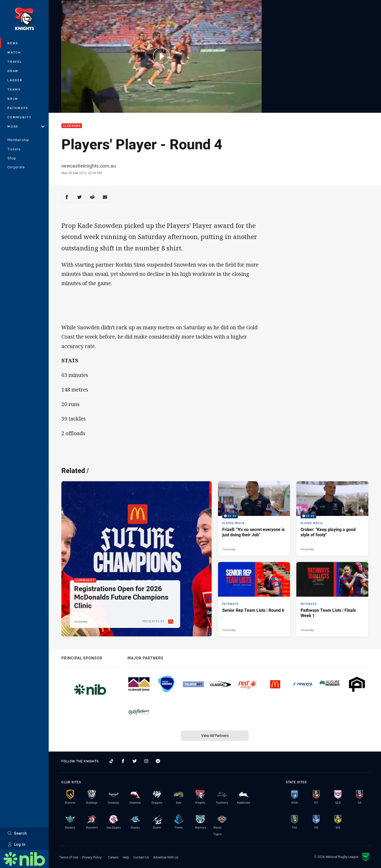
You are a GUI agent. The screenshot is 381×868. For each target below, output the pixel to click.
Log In (17, 844)
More (26, 126)
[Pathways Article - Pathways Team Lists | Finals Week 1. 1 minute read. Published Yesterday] (332, 599)
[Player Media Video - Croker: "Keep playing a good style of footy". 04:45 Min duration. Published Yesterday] (332, 518)
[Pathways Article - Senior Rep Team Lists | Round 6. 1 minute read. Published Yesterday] (254, 599)
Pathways (18, 108)
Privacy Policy (92, 857)
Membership (18, 140)
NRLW (13, 99)
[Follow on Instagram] (146, 761)
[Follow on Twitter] (135, 761)
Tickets (14, 149)
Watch (14, 52)
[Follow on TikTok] (111, 761)
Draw (13, 71)
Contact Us (141, 857)
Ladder (15, 80)
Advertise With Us (166, 857)
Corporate (16, 167)
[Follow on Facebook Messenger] (158, 761)
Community (20, 117)
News (13, 43)
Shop (12, 158)
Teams (14, 89)
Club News (72, 126)
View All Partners (215, 736)
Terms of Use (69, 857)
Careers (113, 857)
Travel (15, 62)
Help (126, 857)
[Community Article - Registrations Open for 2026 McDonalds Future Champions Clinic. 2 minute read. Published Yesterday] (137, 559)
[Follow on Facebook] (123, 761)
